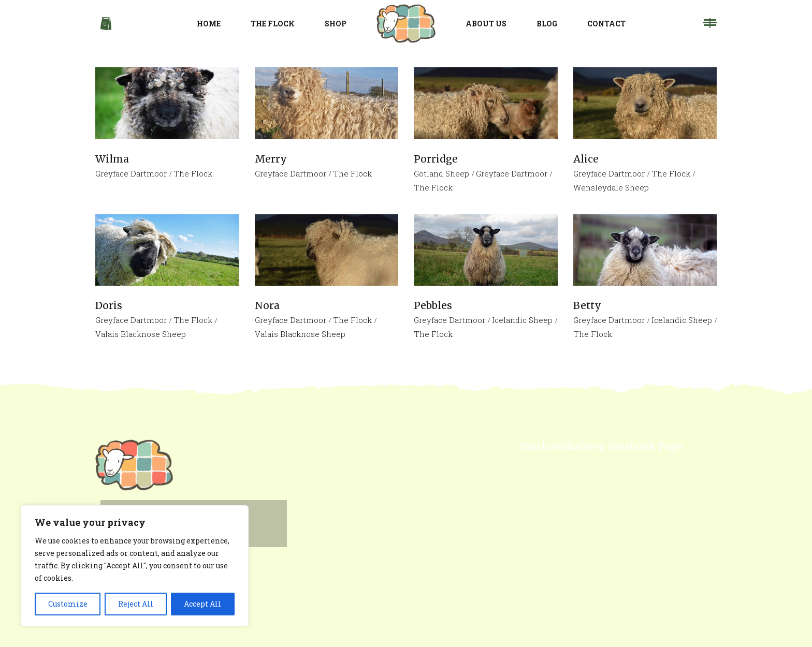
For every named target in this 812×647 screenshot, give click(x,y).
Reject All (136, 604)
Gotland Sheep (441, 173)
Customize (68, 604)
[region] (135, 566)
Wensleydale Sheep (611, 187)
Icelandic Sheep (522, 320)
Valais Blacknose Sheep (141, 334)
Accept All (202, 604)
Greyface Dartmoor (131, 173)
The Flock (193, 173)
